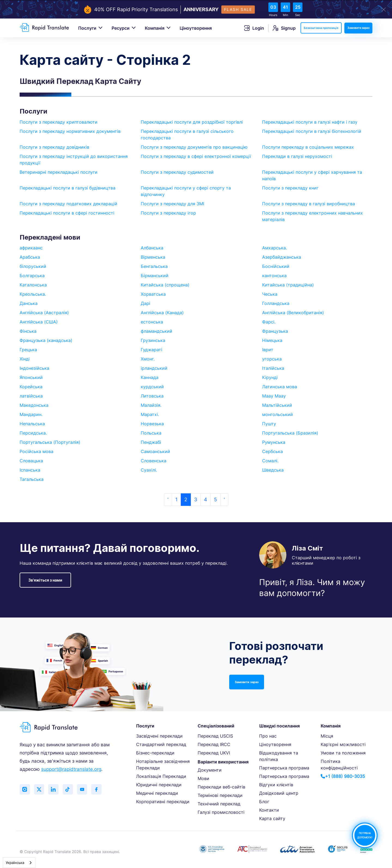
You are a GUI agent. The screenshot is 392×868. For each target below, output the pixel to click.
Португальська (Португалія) (50, 442)
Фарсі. (269, 322)
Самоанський (155, 451)
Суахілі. (149, 470)
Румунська (274, 442)
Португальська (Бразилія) (290, 433)
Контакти (269, 810)
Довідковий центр (279, 793)
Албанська (152, 248)
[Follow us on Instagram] (25, 790)
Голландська (276, 303)
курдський (152, 387)
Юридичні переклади (159, 785)
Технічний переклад (219, 804)
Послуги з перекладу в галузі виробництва (309, 204)
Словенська (154, 461)
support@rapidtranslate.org (71, 769)
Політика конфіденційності (339, 765)
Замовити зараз (358, 28)
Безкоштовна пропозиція (321, 28)
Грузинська (153, 340)
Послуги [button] (87, 28)
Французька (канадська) (46, 340)
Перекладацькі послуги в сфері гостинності (67, 213)
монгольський (278, 414)
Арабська (30, 257)
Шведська (273, 470)
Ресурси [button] (121, 28)
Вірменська (153, 257)
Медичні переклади (157, 793)
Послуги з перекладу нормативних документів (70, 131)
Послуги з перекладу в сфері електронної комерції (196, 156)
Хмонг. (148, 359)
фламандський (157, 331)
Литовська (152, 396)
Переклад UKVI (214, 753)
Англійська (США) (39, 322)
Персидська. (33, 433)
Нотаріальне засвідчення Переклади (163, 765)
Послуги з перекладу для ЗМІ (172, 204)
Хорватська (153, 294)
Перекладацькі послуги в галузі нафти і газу (310, 122)
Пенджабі (151, 442)
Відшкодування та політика (279, 756)
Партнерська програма (284, 768)
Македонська (34, 405)
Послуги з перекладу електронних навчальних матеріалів (313, 216)
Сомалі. (270, 461)
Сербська (272, 451)
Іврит (268, 350)
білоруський (33, 266)
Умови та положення (343, 753)
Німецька (272, 340)
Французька (275, 331)
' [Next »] (224, 499)
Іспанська (30, 470)
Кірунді (270, 377)
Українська (15, 863)
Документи (210, 770)
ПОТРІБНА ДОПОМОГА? (365, 835)
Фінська (28, 331)
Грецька (28, 350)
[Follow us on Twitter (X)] (40, 790)
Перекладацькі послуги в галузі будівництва (68, 188)
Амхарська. (275, 248)
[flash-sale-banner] (196, 10)
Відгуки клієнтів (276, 785)
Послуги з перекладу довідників (54, 147)
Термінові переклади (220, 795)
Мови (203, 778)
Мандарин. (31, 414)
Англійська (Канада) (162, 313)
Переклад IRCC (214, 744)
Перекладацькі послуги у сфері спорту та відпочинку (186, 191)
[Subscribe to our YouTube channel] (85, 790)
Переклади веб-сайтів (221, 787)
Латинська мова (280, 387)
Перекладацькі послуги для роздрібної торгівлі (192, 122)
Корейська (31, 387)
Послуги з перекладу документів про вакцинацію (194, 147)
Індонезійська (34, 368)
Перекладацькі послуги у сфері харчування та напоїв (312, 175)
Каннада (150, 377)
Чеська (270, 294)
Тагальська (32, 479)
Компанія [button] (155, 28)
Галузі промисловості (221, 812)
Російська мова (36, 451)
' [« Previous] (168, 499)
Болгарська (32, 276)
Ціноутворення (196, 28)
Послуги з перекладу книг (290, 188)
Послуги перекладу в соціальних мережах (308, 147)
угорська (272, 359)
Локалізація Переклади (161, 776)
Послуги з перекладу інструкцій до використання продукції (74, 160)
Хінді (25, 359)
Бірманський (155, 276)
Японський (31, 377)
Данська (29, 303)
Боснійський (276, 266)
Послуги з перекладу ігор (168, 213)
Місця (327, 736)
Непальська (32, 424)
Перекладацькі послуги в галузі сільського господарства (187, 135)
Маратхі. (150, 414)
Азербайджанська (282, 257)
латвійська (31, 396)
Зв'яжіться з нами (45, 580)
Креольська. (33, 294)
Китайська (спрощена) (165, 285)
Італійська (273, 368)
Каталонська (33, 285)
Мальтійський (277, 405)
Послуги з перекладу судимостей (177, 172)
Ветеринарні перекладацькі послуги (59, 172)
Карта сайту (272, 818)
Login (254, 28)
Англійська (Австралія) (44, 313)
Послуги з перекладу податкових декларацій (68, 204)
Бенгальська (154, 266)
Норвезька (152, 424)
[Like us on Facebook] (100, 790)
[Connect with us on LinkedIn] (55, 790)
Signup (284, 28)
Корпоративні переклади (163, 802)
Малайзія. (151, 405)
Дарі (146, 303)
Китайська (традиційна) (288, 285)
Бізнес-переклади (155, 753)
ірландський (154, 368)
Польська (151, 433)
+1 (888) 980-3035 (343, 776)
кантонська (274, 276)
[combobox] (19, 863)
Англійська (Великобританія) (293, 313)
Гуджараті (151, 350)
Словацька (31, 461)
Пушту (269, 424)
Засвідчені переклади (159, 736)
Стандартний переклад (161, 744)
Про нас (268, 736)
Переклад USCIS (215, 736)
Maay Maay (274, 396)
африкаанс (31, 248)
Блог (264, 802)
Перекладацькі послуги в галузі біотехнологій (312, 131)
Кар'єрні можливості (343, 744)
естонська (152, 322)
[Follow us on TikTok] (70, 790)
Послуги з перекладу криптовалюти (59, 122)
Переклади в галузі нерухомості (297, 156)
